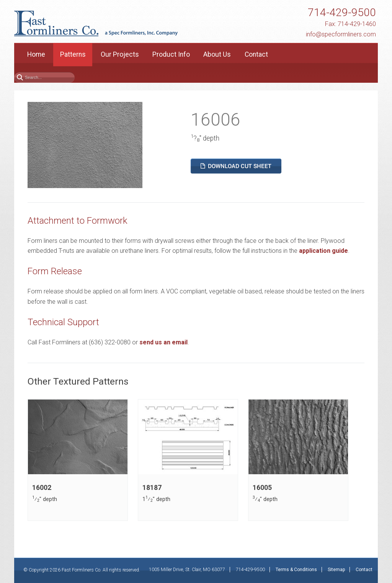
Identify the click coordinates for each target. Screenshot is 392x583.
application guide (323, 251)
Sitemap (336, 570)
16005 (262, 488)
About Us (217, 54)
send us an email (163, 342)
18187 (152, 488)
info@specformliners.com (341, 34)
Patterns (73, 54)
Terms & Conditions (296, 570)
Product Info (171, 54)
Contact (256, 54)
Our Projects (120, 54)
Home (36, 54)
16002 (42, 488)
